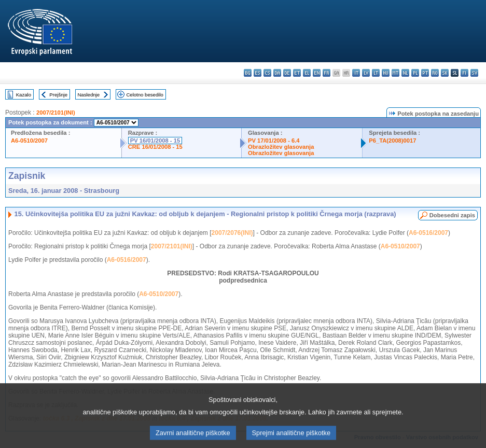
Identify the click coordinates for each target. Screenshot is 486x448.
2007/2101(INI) (56, 113)
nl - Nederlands (405, 73)
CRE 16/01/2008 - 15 (155, 147)
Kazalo (24, 95)
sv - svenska (474, 73)
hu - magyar (386, 73)
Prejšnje (58, 95)
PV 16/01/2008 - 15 (155, 141)
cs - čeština (267, 73)
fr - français (327, 73)
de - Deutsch (287, 73)
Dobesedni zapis (452, 215)
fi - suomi (464, 73)
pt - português (425, 73)
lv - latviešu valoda (366, 73)
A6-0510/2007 (29, 141)
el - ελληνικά (307, 73)
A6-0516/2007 (428, 233)
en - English (317, 73)
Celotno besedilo (144, 95)
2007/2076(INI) (232, 233)
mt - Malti (395, 73)
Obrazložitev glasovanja (281, 147)
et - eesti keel (297, 73)
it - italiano (356, 73)
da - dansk (277, 73)
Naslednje (88, 95)
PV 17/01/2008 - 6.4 (274, 141)
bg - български (248, 73)
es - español (258, 73)
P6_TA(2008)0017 (392, 141)
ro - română (435, 73)
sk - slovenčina (445, 73)
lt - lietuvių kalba (376, 73)
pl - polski (415, 73)
